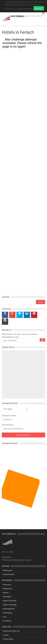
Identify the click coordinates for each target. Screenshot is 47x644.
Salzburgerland (9, 609)
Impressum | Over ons (11, 631)
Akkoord (39, 8)
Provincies (7, 584)
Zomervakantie (9, 574)
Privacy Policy (8, 639)
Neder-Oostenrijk (10, 601)
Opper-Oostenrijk (10, 605)
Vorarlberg (7, 621)
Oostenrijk (19, 16)
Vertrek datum (8, 425)
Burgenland (8, 588)
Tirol (5, 617)
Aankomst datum (9, 415)
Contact (6, 635)
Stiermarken (8, 613)
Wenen (6, 593)
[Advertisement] (23, 374)
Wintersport (8, 570)
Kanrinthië (7, 597)
